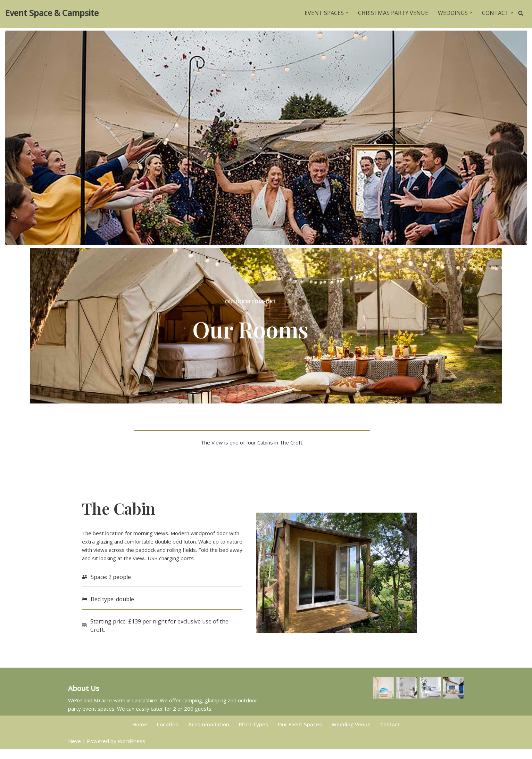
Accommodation (209, 734)
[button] (347, 13)
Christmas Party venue (393, 13)
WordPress (131, 751)
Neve (74, 751)
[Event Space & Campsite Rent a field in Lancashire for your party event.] (52, 13)
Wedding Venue (351, 734)
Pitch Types (253, 734)
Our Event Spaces (300, 734)
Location (168, 734)
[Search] (521, 13)
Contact (390, 734)
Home (140, 734)
